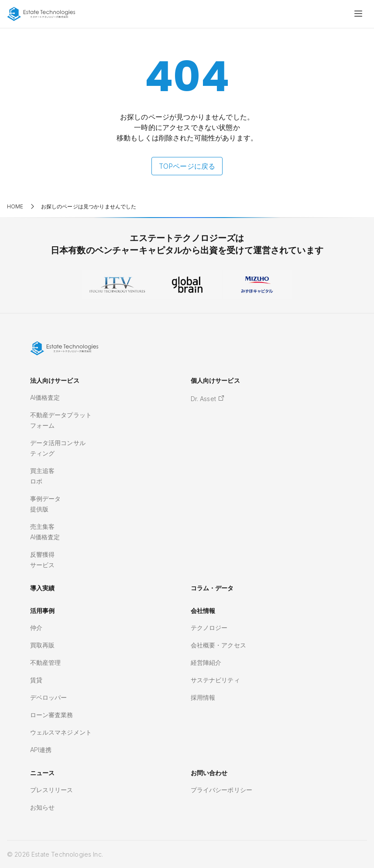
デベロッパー (49, 697)
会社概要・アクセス (218, 645)
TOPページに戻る (187, 166)
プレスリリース (52, 790)
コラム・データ (212, 588)
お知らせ (43, 807)
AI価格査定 (45, 397)
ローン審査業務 (52, 715)
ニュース (43, 773)
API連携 (41, 750)
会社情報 (203, 611)
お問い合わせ (209, 773)
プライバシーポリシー (222, 790)
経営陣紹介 (206, 662)
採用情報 (203, 697)
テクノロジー (209, 628)
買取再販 (43, 645)
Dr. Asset (208, 399)
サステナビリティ (215, 680)
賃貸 (36, 680)
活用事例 (43, 611)
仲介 (36, 628)
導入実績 (43, 588)
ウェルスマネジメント (61, 732)
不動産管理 (46, 662)
